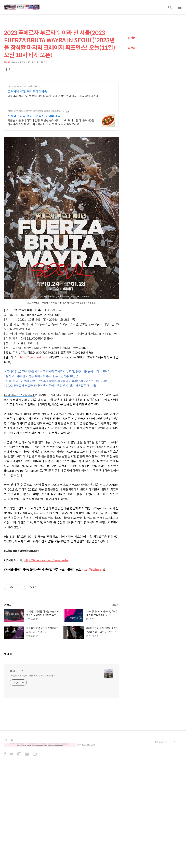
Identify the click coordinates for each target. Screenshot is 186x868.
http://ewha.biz (93, 570)
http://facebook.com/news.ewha (46, 560)
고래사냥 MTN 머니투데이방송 (27, 92)
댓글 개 (8, 654)
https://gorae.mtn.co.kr (21, 86)
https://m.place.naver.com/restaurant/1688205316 (36, 111)
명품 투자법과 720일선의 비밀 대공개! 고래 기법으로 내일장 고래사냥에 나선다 (53, 96)
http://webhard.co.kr (34, 357)
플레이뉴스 (17, 671)
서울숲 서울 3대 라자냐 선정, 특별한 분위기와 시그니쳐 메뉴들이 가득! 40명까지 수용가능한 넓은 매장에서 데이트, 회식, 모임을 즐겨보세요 (51, 122)
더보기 (115, 605)
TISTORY (9, 740)
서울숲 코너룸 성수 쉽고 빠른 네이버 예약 (34, 116)
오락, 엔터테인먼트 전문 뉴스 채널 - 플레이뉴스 (33, 675)
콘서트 (7, 62)
